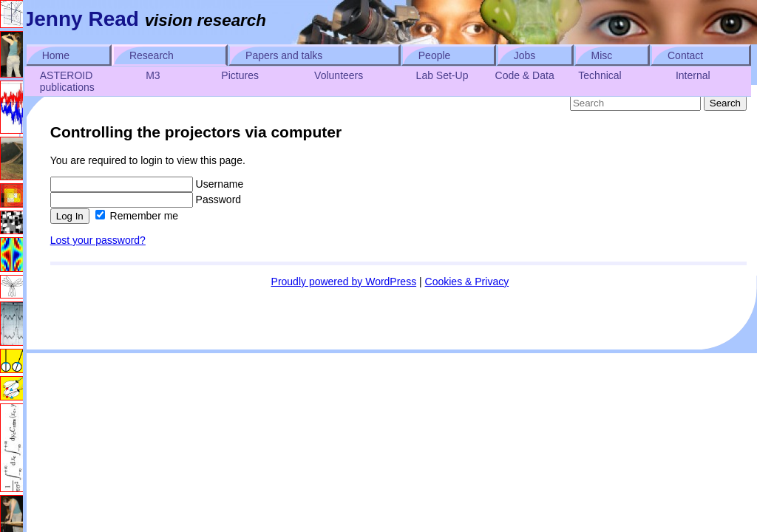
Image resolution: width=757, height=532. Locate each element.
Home (56, 55)
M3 (153, 75)
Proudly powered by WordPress (344, 282)
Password (146, 199)
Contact (685, 55)
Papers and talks (284, 55)
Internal (693, 75)
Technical (600, 75)
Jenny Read (81, 19)
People (435, 55)
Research (152, 55)
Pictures (240, 75)
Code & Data (525, 75)
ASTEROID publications (67, 81)
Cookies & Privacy (467, 282)
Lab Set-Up (442, 75)
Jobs (525, 55)
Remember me (137, 216)
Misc (602, 55)
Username (147, 184)
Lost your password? (98, 240)
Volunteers (339, 75)
